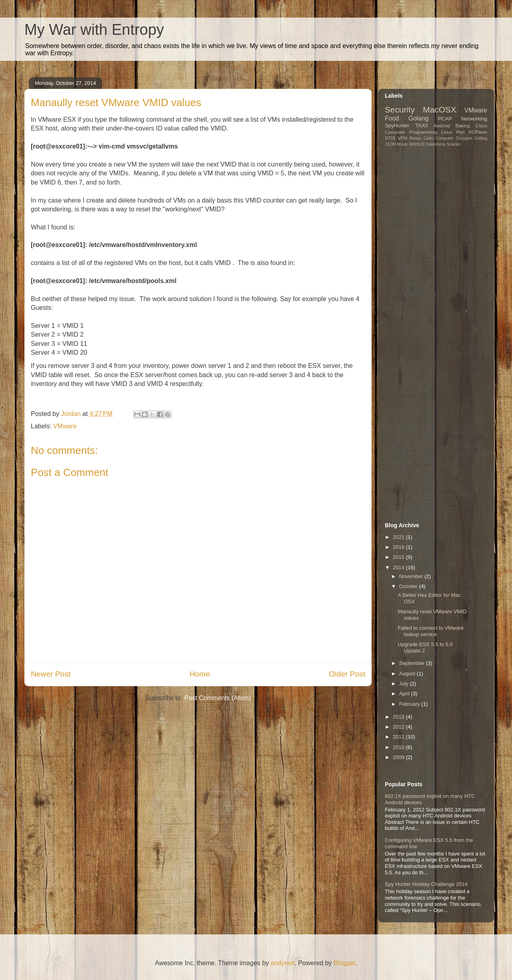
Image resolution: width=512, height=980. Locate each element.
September (413, 663)
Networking (474, 119)
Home (200, 674)
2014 (399, 567)
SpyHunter (397, 126)
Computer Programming (411, 132)
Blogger (344, 963)
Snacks (454, 144)
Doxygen (464, 138)
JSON (390, 144)
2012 (399, 727)
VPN (402, 138)
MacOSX (439, 109)
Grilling (481, 138)
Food (392, 118)
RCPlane (478, 132)
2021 (399, 537)
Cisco (481, 126)
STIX (390, 138)
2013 (399, 717)
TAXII (422, 126)
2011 (399, 737)
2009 (399, 757)
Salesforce (436, 144)
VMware (65, 426)
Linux (447, 132)
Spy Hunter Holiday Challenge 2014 (426, 884)
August (408, 674)
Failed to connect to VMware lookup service (431, 631)
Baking (463, 126)
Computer (444, 138)
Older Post (347, 674)
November (412, 576)
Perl (461, 132)
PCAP (445, 119)
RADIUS (417, 144)
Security (400, 109)
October (409, 586)
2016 (399, 547)
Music (403, 144)
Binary (415, 138)
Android (442, 126)
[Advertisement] (435, 215)
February (410, 704)
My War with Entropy (94, 30)
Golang (418, 118)
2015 (399, 557)
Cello (428, 138)
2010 (399, 747)
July (405, 684)
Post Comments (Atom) (218, 698)
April (405, 694)
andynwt (283, 963)
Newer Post (51, 674)
